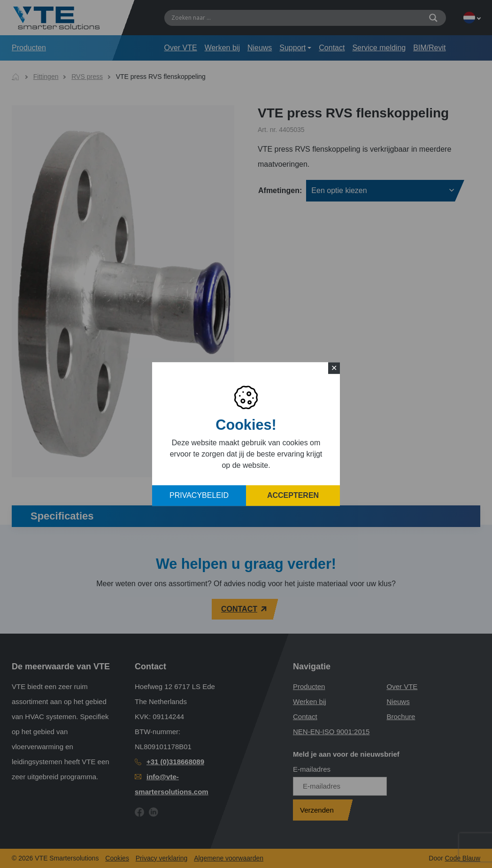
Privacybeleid (199, 495)
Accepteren (293, 495)
